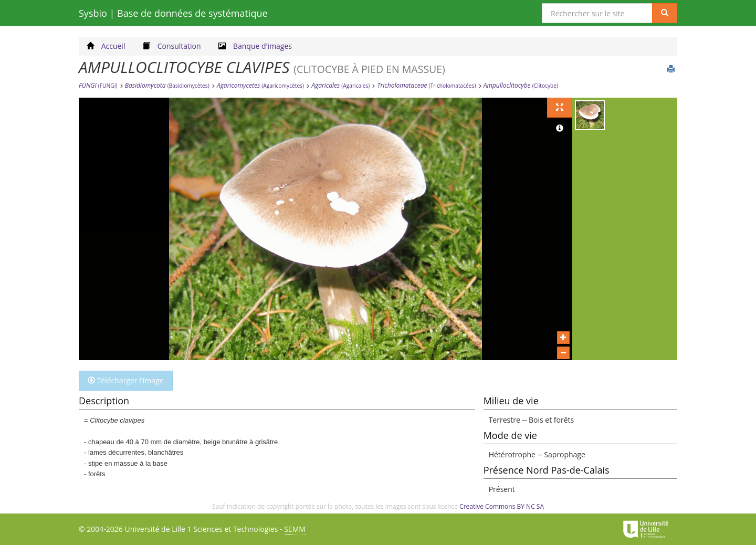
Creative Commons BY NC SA (502, 506)
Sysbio (173, 13)
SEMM (295, 529)
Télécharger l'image (126, 380)
